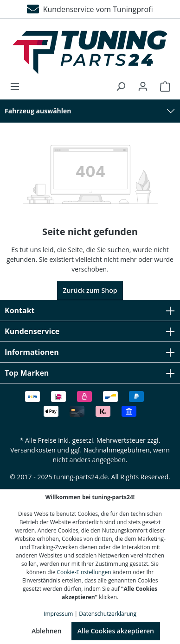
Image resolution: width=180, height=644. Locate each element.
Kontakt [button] (90, 310)
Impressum (58, 614)
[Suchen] (121, 87)
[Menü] (18, 87)
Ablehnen (47, 631)
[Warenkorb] (162, 87)
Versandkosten (33, 450)
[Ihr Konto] (143, 87)
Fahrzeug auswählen (38, 111)
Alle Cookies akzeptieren (116, 631)
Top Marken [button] (90, 373)
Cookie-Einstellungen (84, 572)
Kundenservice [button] (90, 331)
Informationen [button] (90, 352)
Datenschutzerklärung (108, 614)
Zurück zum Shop (90, 290)
